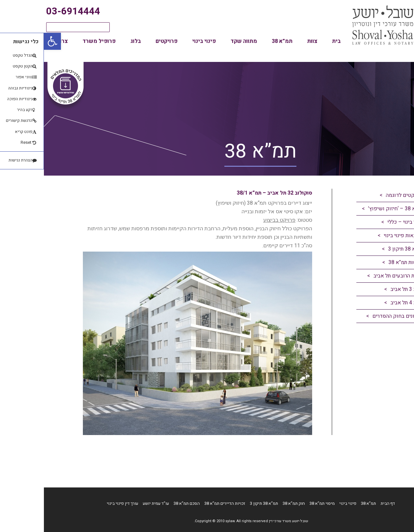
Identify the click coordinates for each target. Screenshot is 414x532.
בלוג (92, 41)
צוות (268, 41)
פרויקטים (123, 41)
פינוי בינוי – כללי (362, 222)
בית (292, 41)
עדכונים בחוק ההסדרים (354, 316)
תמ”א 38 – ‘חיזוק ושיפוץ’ (352, 209)
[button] (9, 41)
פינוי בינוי (160, 41)
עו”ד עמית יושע (112, 503)
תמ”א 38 (238, 41)
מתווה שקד (200, 41)
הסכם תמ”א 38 (143, 503)
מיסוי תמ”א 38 (278, 503)
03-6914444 (29, 11)
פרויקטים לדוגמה (361, 195)
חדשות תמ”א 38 (362, 262)
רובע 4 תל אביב (363, 303)
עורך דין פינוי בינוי (79, 503)
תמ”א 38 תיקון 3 (362, 249)
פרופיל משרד (55, 41)
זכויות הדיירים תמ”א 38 (181, 503)
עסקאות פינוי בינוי (360, 236)
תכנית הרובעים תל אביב (355, 276)
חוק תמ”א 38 (250, 503)
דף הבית (344, 503)
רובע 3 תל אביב (363, 289)
